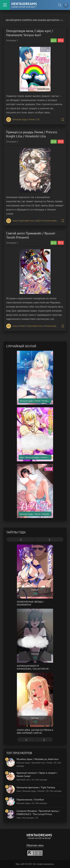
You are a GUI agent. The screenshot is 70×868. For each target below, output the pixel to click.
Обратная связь (35, 845)
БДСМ (39, 221)
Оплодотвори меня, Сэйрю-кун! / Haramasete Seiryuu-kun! (30, 33)
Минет (32, 119)
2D (38, 119)
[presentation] (21, 540)
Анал (15, 221)
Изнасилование (51, 221)
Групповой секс (27, 221)
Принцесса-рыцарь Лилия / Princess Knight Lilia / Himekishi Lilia (32, 134)
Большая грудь (20, 119)
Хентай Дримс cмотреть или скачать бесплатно (32, 20)
